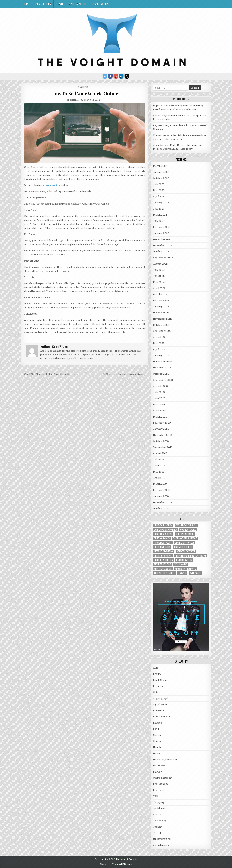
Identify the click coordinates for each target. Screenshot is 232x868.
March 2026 (160, 166)
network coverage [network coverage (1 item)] (186, 551)
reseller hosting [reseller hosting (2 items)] (162, 564)
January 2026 (161, 172)
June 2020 (159, 398)
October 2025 (161, 178)
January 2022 (161, 306)
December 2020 (162, 362)
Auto (156, 668)
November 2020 (163, 368)
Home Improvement (165, 759)
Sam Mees (74, 100)
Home (26, 4)
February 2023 (162, 227)
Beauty (157, 674)
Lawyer (157, 772)
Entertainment (161, 717)
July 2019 (159, 459)
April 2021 (159, 349)
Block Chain (160, 680)
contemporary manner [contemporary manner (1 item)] (165, 530)
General (85, 87)
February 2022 (162, 301)
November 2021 (162, 319)
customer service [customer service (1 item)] (185, 534)
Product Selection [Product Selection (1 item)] (163, 560)
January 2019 (161, 496)
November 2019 (162, 435)
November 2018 (162, 502)
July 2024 (159, 209)
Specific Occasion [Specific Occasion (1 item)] (163, 569)
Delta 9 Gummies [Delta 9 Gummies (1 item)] (162, 538)
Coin (156, 692)
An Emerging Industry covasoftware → (125, 374)
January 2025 (161, 203)
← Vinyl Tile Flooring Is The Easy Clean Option (48, 374)
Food (156, 729)
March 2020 (160, 417)
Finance (158, 723)
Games (157, 735)
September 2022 (163, 258)
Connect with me (101, 4)
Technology (160, 821)
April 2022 (159, 288)
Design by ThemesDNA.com (116, 864)
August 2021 (160, 337)
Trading (158, 827)
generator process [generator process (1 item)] (185, 543)
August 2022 (160, 264)
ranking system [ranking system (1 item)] (184, 560)
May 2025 (159, 190)
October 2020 (161, 374)
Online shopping (43, 4)
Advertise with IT (78, 4)
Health (157, 747)
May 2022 (159, 282)
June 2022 (159, 276)
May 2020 (159, 404)
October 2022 (161, 251)
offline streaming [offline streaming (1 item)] (163, 556)
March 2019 (160, 484)
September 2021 (163, 331)
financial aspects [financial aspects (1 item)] (163, 543)
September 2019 (163, 447)
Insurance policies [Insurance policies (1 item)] (183, 547)
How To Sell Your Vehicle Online (85, 93)
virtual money (161, 845)
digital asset (160, 704)
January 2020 (161, 429)
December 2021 (162, 313)
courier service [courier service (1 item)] (188, 530)
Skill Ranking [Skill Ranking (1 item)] (181, 564)
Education (159, 711)
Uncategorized (162, 839)
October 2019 (161, 441)
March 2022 (160, 294)
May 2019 (159, 472)
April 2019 (159, 478)
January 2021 (161, 356)
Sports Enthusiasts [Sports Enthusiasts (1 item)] (185, 569)
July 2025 (159, 184)
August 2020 (160, 386)
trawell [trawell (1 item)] (182, 573)
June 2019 (159, 466)
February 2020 (162, 423)
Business (158, 686)
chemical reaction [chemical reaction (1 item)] (163, 525)
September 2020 (163, 380)
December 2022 (162, 239)
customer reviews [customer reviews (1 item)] (163, 534)
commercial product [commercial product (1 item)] (186, 525)
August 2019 (160, 453)
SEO (155, 796)
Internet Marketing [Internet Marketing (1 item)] (164, 551)
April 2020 (159, 411)
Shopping (159, 802)
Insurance (159, 766)
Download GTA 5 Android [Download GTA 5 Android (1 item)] (185, 538)
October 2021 (161, 325)
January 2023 (161, 233)
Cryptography (161, 698)
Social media (160, 808)
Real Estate (159, 790)
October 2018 (161, 508)
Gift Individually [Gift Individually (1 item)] (162, 547)
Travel (60, 4)
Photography (161, 784)
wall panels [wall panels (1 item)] (195, 573)
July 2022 (159, 270)
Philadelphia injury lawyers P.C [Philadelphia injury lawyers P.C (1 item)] (191, 556)
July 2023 (159, 221)
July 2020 (159, 392)
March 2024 (160, 215)
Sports (157, 815)
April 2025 (159, 196)
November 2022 (163, 245)
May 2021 (159, 343)
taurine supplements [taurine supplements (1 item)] (164, 573)
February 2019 (162, 490)
